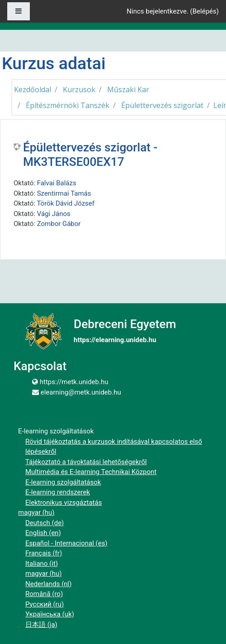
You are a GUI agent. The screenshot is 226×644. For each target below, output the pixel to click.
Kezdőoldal (33, 89)
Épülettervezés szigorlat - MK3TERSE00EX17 (90, 155)
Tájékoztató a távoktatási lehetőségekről (86, 462)
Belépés (205, 11)
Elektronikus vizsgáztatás (64, 503)
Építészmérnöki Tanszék (68, 105)
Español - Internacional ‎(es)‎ (66, 543)
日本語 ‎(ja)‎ (41, 625)
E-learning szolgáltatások (63, 482)
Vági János (54, 214)
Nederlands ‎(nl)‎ (48, 584)
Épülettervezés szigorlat (162, 105)
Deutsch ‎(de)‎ (45, 523)
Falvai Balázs (57, 183)
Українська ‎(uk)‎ (50, 614)
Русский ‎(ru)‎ (45, 604)
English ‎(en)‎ (43, 533)
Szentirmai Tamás (64, 193)
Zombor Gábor (59, 224)
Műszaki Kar (128, 89)
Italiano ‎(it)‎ (42, 564)
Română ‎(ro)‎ (44, 594)
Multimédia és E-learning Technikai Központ (91, 472)
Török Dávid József (66, 203)
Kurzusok (79, 89)
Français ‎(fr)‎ (44, 553)
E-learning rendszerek (58, 492)
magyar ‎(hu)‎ (36, 512)
